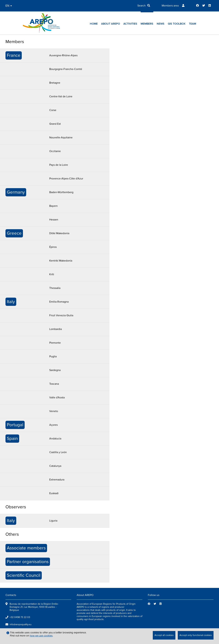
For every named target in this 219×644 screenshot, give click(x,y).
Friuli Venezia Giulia (61, 315)
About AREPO (111, 24)
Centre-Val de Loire (61, 96)
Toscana (54, 384)
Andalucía (55, 439)
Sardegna (55, 370)
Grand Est (55, 124)
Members (147, 24)
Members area (170, 6)
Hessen (54, 220)
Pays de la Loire (59, 165)
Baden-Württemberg (61, 192)
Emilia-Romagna (59, 302)
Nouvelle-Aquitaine (61, 138)
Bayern (53, 206)
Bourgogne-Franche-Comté (66, 69)
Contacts (11, 595)
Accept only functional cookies (196, 635)
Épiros (53, 247)
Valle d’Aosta (57, 398)
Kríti (52, 274)
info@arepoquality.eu (21, 624)
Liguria (53, 521)
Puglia (53, 356)
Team (192, 24)
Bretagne (55, 83)
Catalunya (55, 466)
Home (94, 24)
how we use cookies (41, 636)
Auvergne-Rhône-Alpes (63, 55)
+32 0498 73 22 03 (20, 617)
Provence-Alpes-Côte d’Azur (66, 179)
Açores (53, 425)
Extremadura (57, 480)
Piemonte (55, 343)
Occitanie (55, 151)
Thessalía (55, 288)
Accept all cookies (164, 635)
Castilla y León (58, 452)
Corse (53, 110)
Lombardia (56, 329)
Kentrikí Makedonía (61, 261)
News (161, 24)
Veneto (54, 411)
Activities (130, 24)
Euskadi (54, 493)
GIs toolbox (177, 24)
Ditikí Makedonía (59, 233)
